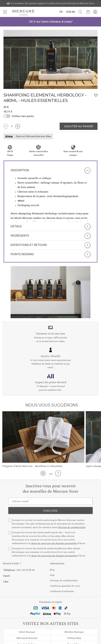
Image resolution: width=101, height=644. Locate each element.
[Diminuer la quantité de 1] (6, 126)
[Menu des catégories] (6, 12)
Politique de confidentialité (72, 527)
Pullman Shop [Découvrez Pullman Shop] (74, 638)
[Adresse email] (50, 501)
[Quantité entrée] (12, 126)
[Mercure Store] (23, 13)
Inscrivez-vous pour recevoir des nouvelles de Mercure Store (50, 489)
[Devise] (71, 12)
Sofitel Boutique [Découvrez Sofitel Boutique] (27, 632)
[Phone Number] (25, 569)
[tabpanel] (50, 199)
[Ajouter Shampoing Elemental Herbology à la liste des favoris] (96, 95)
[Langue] (60, 12)
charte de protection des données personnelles (54, 543)
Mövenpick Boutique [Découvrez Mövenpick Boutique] (27, 638)
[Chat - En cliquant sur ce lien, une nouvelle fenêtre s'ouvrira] (25, 581)
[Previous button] (43, 473)
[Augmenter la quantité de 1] (18, 126)
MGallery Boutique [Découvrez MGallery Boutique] (74, 632)
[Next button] (58, 473)
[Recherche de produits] (79, 12)
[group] (50, 59)
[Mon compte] (95, 12)
